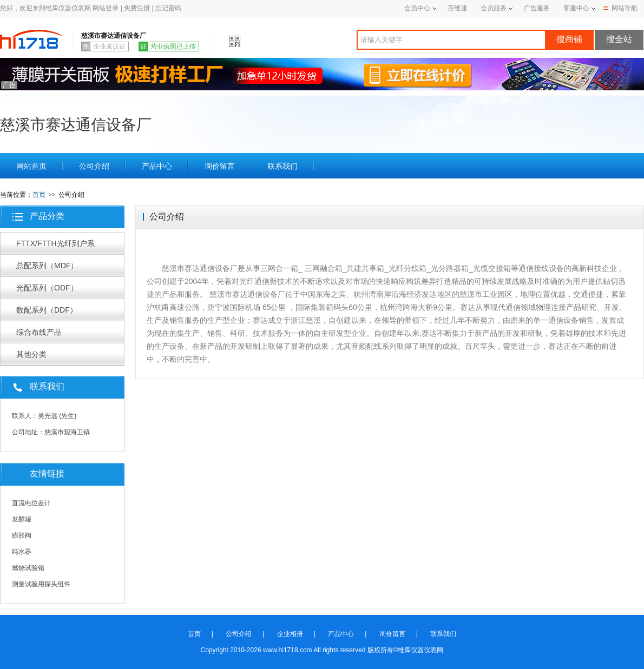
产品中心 (157, 166)
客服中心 (576, 8)
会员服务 (494, 8)
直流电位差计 (31, 503)
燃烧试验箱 (28, 568)
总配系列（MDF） (47, 266)
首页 (39, 195)
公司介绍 (94, 166)
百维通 (457, 8)
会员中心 (420, 8)
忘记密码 (168, 8)
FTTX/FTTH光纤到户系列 (55, 247)
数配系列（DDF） (47, 310)
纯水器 (22, 552)
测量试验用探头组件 (41, 584)
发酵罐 (22, 519)
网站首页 (31, 166)
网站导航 (620, 8)
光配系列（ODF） (47, 288)
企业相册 (290, 634)
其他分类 (31, 354)
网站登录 (106, 8)
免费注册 (137, 8)
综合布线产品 (39, 332)
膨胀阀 (22, 535)
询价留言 (220, 166)
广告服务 (537, 8)
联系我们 (282, 166)
